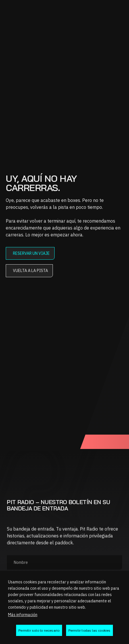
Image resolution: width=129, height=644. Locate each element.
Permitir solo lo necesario (39, 630)
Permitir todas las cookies (89, 630)
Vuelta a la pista (30, 271)
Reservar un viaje (31, 253)
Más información (23, 615)
